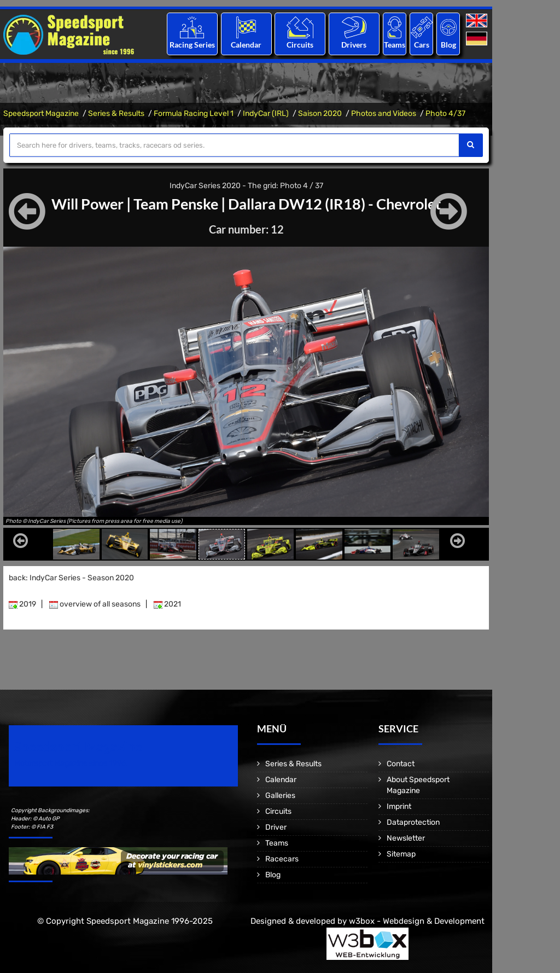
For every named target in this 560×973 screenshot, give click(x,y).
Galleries (280, 796)
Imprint (399, 806)
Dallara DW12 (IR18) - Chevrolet (339, 203)
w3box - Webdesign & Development (417, 921)
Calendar (246, 45)
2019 (22, 604)
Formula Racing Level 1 (194, 113)
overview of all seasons (95, 604)
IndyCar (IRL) (266, 113)
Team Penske (174, 203)
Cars (422, 45)
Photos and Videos (384, 113)
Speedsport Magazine (41, 113)
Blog (448, 45)
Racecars (282, 859)
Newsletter (406, 838)
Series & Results (116, 113)
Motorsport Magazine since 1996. (71, 763)
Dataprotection (413, 822)
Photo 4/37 (445, 113)
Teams (395, 45)
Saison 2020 (320, 113)
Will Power (81, 203)
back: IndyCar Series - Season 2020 (71, 578)
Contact (401, 764)
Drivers (354, 45)
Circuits (300, 45)
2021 (167, 604)
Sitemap (401, 854)
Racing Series (192, 45)
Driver (276, 827)
